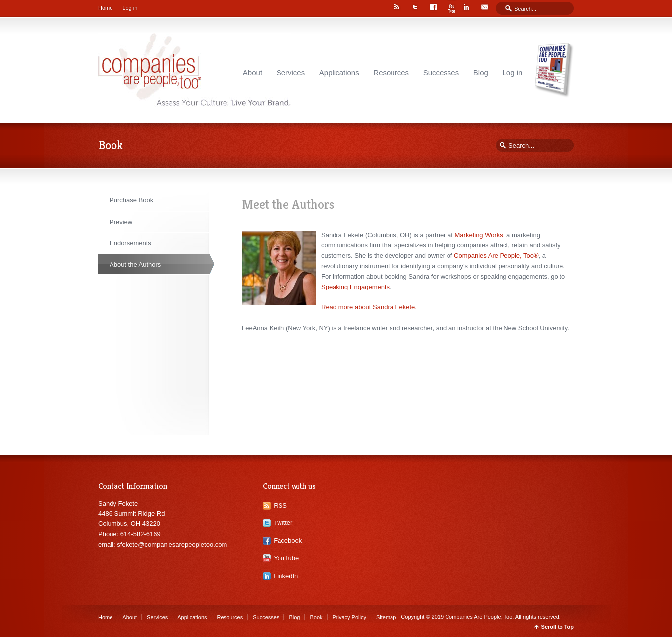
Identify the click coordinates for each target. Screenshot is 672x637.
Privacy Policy (349, 617)
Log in (130, 8)
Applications (339, 73)
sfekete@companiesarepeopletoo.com (172, 545)
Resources (391, 73)
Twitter (283, 523)
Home (105, 8)
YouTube (286, 558)
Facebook (288, 541)
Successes (441, 73)
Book (316, 617)
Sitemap (386, 617)
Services (291, 73)
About (252, 73)
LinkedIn (286, 576)
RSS (280, 505)
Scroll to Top (558, 627)
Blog (481, 73)
